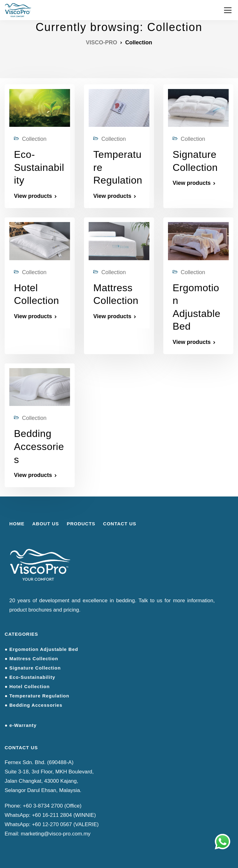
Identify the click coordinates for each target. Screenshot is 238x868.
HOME (17, 524)
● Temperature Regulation (37, 696)
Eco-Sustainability (39, 167)
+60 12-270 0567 (52, 824)
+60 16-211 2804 (52, 815)
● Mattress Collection (31, 659)
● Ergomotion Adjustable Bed (41, 649)
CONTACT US (120, 524)
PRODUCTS (81, 524)
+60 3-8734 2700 (43, 806)
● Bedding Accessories (33, 705)
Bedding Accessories (39, 446)
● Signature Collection (33, 668)
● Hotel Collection (27, 686)
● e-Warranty (21, 725)
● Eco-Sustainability (30, 677)
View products (33, 196)
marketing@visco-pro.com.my (56, 834)
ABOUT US (46, 524)
